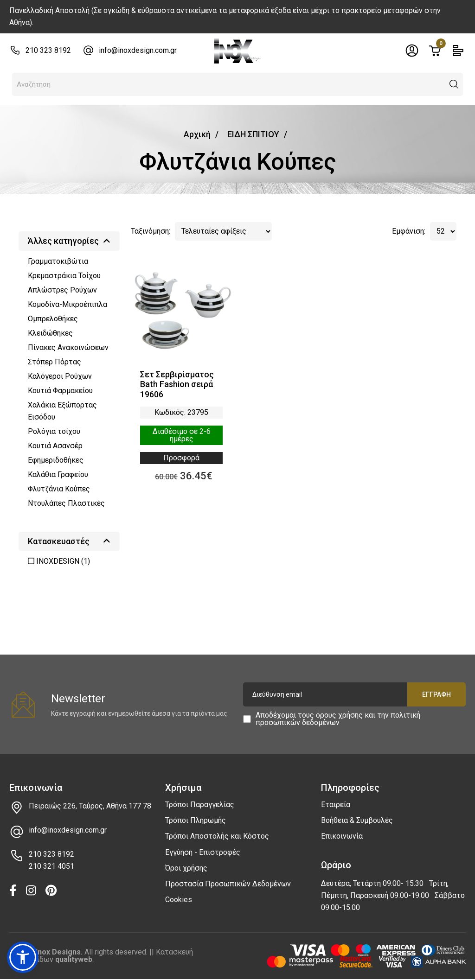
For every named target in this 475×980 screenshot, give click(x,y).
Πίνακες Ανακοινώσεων (68, 347)
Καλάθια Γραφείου (58, 474)
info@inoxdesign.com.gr (138, 50)
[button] (454, 84)
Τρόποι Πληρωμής (196, 820)
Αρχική (197, 134)
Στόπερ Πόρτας (55, 362)
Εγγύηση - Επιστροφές (203, 852)
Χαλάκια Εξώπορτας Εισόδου (62, 411)
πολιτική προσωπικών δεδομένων (338, 719)
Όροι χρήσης (186, 868)
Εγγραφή (436, 694)
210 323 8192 (48, 50)
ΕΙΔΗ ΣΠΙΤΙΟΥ (253, 134)
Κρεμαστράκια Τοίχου (64, 276)
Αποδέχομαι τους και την (338, 719)
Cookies (179, 900)
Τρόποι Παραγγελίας (200, 805)
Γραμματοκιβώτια (58, 261)
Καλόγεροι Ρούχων (60, 376)
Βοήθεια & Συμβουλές (357, 820)
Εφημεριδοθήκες (56, 460)
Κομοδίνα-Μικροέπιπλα (67, 304)
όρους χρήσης (339, 715)
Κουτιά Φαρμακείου (60, 391)
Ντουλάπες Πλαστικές (66, 503)
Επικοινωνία (342, 836)
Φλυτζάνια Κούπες (59, 489)
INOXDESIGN (59, 561)
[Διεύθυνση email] (354, 694)
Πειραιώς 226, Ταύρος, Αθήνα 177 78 (90, 806)
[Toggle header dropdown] (412, 51)
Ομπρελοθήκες (53, 319)
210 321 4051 (51, 866)
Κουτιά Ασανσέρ (55, 446)
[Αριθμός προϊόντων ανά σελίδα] (443, 231)
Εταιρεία (336, 805)
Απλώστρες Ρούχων (62, 290)
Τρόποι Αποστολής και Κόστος (217, 836)
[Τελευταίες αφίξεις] (223, 231)
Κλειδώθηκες (50, 333)
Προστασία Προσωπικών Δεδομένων (228, 884)
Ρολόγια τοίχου (54, 431)
